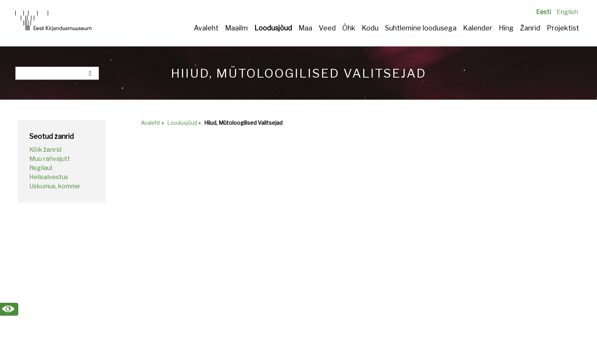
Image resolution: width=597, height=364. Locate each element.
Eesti (544, 12)
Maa (305, 28)
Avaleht (206, 28)
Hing (506, 28)
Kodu (370, 28)
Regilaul (41, 168)
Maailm (236, 28)
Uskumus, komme (55, 186)
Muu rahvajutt (50, 159)
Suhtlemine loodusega (421, 28)
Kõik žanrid (45, 150)
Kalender (478, 28)
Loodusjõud (273, 28)
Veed (327, 28)
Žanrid (530, 28)
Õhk (349, 28)
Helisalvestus (49, 177)
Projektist (563, 28)
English (567, 12)
